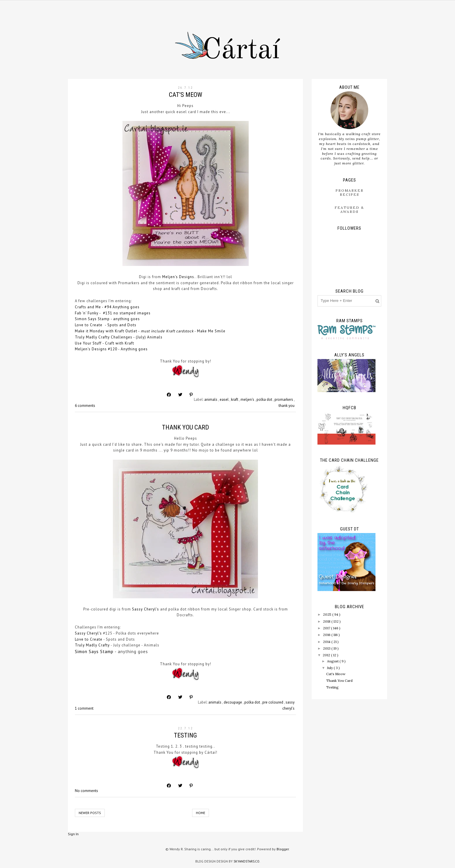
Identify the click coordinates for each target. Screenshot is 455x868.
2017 (327, 628)
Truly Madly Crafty (92, 645)
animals (211, 399)
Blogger (283, 849)
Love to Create (89, 325)
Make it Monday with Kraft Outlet (106, 331)
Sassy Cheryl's (146, 609)
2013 (327, 648)
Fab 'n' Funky (87, 313)
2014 (327, 642)
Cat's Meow (186, 95)
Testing (185, 735)
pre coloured (273, 702)
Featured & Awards (349, 210)
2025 (328, 614)
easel (225, 399)
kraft (235, 399)
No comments (86, 791)
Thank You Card (185, 427)
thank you (287, 406)
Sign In (73, 834)
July (330, 668)
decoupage (233, 702)
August (333, 661)
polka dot (265, 399)
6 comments (85, 406)
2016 (327, 635)
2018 (327, 621)
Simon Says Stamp (92, 319)
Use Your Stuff (88, 343)
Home (201, 813)
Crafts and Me (88, 307)
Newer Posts (90, 813)
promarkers (284, 399)
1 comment (84, 708)
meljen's (248, 399)
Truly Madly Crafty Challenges (104, 337)
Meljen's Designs (178, 277)
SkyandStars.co (247, 861)
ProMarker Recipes (350, 192)
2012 (327, 655)
